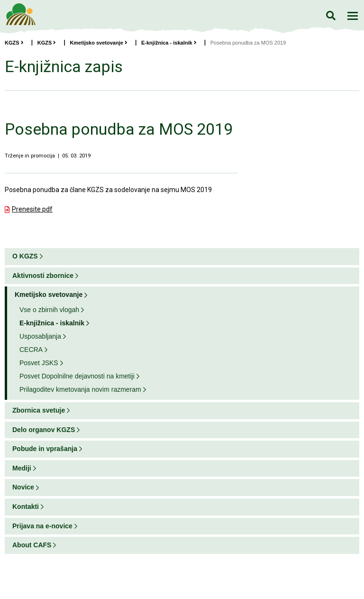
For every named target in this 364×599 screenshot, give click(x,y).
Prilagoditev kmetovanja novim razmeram (80, 389)
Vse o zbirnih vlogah (49, 310)
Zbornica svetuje (39, 410)
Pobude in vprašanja (45, 449)
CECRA (31, 350)
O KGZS (25, 256)
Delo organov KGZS (44, 430)
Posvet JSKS (39, 363)
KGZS (14, 43)
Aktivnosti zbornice (43, 276)
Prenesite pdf (32, 209)
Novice (23, 487)
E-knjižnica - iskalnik (169, 43)
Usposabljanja (40, 336)
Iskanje (331, 15)
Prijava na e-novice (42, 526)
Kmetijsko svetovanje (99, 43)
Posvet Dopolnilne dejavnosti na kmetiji (77, 376)
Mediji (22, 468)
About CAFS (32, 545)
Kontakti (26, 507)
